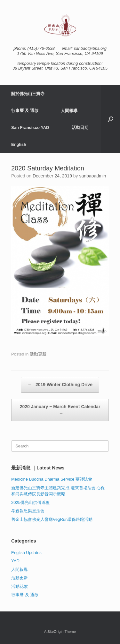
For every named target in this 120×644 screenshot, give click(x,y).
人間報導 (69, 111)
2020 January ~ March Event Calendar (60, 410)
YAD (15, 561)
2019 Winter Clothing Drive (60, 385)
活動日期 (80, 127)
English (19, 144)
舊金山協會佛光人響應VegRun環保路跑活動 (52, 519)
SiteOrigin (56, 632)
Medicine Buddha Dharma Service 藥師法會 (52, 479)
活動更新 (38, 354)
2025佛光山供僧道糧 (30, 502)
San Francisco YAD (30, 127)
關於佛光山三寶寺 (28, 94)
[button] (111, 119)
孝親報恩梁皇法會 (28, 511)
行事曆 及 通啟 (25, 111)
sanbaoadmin (93, 176)
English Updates (26, 553)
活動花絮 (20, 586)
